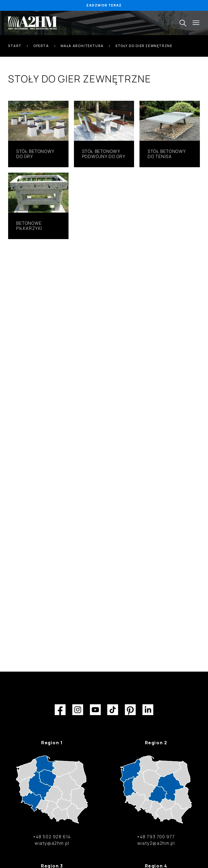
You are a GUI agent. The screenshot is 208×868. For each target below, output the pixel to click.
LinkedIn (148, 710)
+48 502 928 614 (52, 837)
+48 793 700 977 (156, 837)
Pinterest (130, 710)
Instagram (78, 710)
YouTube (95, 710)
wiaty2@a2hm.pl (156, 843)
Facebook (60, 710)
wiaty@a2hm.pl (52, 843)
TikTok (113, 710)
